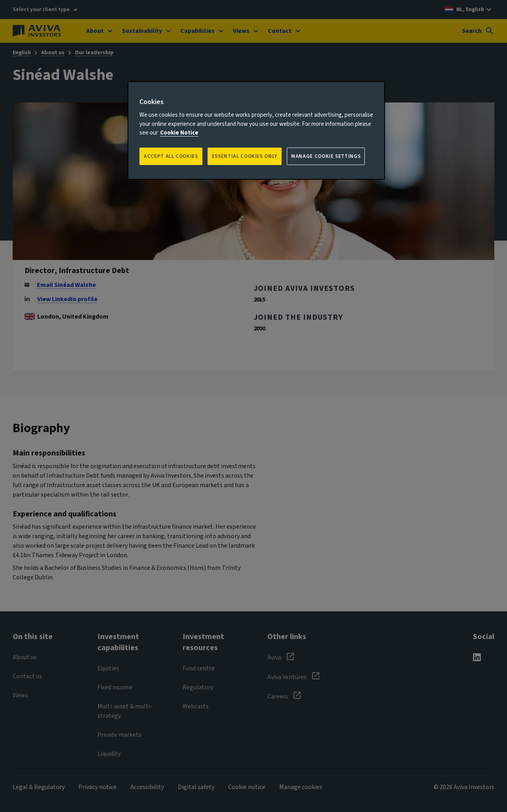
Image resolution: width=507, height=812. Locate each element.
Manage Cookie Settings (326, 156)
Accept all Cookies (171, 156)
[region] (256, 130)
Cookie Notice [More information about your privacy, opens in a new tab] (179, 133)
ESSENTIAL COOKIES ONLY (245, 156)
